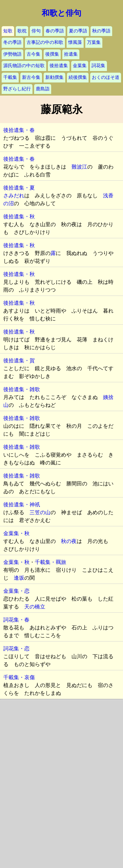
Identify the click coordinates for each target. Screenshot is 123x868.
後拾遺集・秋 (19, 217)
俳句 (36, 31)
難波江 (79, 167)
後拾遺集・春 (19, 130)
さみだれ (14, 196)
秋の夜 (69, 541)
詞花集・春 (16, 620)
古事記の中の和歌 (45, 42)
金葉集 (80, 66)
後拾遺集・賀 (19, 361)
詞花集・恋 (16, 649)
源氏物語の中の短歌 (24, 66)
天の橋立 (35, 607)
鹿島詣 (43, 89)
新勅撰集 (54, 77)
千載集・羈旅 (51, 562)
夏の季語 (78, 31)
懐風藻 (75, 42)
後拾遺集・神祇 (22, 505)
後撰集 (52, 54)
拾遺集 (71, 54)
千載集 (10, 77)
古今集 (33, 54)
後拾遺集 (59, 66)
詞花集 (98, 66)
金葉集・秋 (16, 533)
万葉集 (94, 42)
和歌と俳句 (61, 13)
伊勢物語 (12, 54)
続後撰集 (78, 77)
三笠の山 (40, 512)
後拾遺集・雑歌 (22, 389)
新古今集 (31, 77)
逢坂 (19, 578)
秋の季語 (101, 31)
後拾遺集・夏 (19, 188)
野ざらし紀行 (17, 89)
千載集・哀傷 (19, 677)
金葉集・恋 (16, 591)
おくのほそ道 (106, 77)
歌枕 (22, 31)
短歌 (8, 31)
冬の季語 (12, 42)
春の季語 (55, 31)
